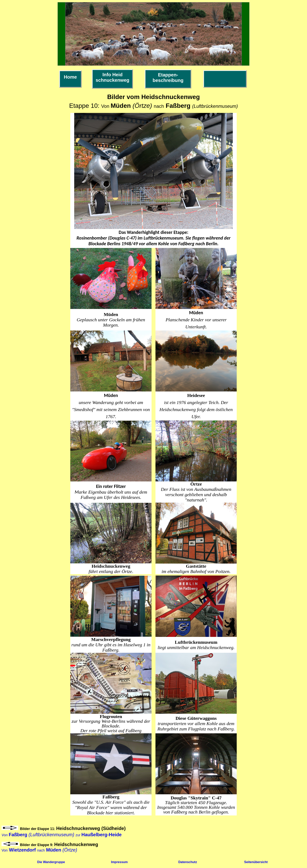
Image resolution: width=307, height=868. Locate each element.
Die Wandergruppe (51, 862)
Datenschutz (188, 862)
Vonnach (39, 850)
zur (62, 835)
